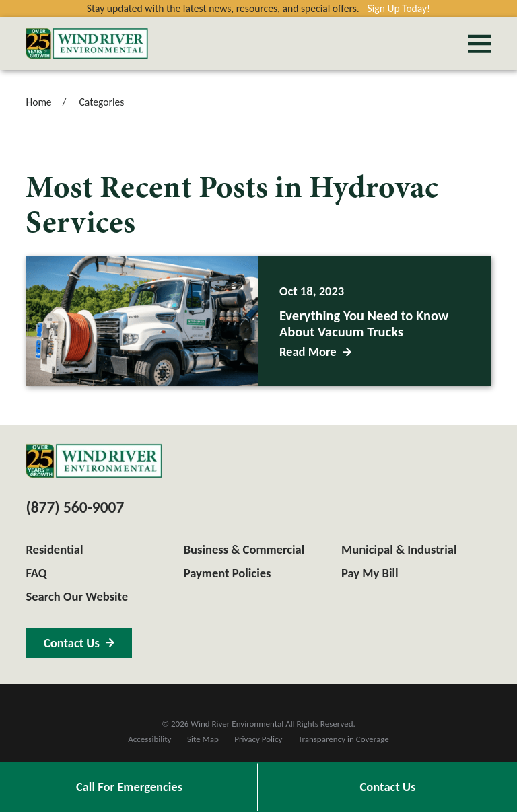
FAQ (36, 573)
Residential (54, 549)
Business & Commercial (244, 549)
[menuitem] (149, 739)
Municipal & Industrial (399, 549)
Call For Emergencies (129, 787)
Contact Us (388, 787)
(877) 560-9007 (75, 507)
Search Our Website (77, 596)
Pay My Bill (370, 573)
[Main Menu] (479, 44)
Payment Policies (228, 573)
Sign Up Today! (399, 8)
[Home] (87, 43)
